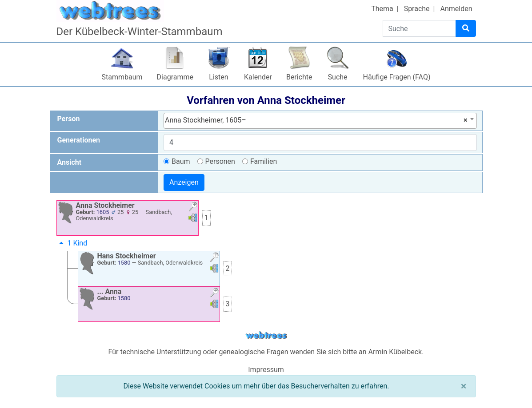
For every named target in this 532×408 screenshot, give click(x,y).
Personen (220, 161)
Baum (181, 161)
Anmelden (456, 9)
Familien (264, 161)
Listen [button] (218, 77)
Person (69, 119)
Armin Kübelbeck (395, 352)
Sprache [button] (417, 9)
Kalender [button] (258, 77)
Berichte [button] (299, 77)
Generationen (79, 140)
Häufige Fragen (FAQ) (397, 77)
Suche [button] (338, 77)
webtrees (266, 335)
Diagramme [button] (175, 77)
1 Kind (72, 243)
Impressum (266, 370)
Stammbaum (122, 77)
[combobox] (320, 121)
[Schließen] (464, 386)
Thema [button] (382, 9)
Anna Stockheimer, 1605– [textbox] (316, 120)
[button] (193, 208)
